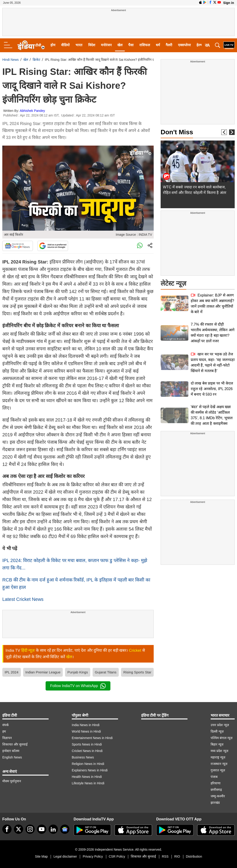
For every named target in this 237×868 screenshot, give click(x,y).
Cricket (135, 650)
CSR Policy (117, 856)
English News (12, 757)
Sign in (229, 3)
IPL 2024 (12, 672)
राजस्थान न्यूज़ (219, 764)
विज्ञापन (7, 738)
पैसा (131, 45)
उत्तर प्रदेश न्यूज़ (220, 725)
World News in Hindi (86, 731)
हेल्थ (200, 45)
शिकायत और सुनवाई (15, 744)
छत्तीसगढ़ (216, 790)
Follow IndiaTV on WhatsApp (78, 686)
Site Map (41, 856)
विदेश (92, 45)
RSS (165, 856)
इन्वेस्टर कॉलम (11, 751)
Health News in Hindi (87, 777)
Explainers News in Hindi (90, 770)
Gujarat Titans (106, 672)
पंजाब (214, 777)
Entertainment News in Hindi (92, 738)
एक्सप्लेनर (184, 45)
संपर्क (6, 725)
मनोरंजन (106, 45)
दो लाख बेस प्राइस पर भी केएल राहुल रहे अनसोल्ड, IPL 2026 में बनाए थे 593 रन (212, 389)
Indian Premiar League (43, 672)
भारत (79, 45)
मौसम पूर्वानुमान (12, 781)
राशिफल (145, 45)
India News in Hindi (86, 725)
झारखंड (215, 803)
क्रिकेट (36, 60)
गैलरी (169, 45)
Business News (83, 757)
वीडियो (65, 45)
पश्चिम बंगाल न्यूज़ (221, 738)
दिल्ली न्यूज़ (217, 731)
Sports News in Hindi (87, 744)
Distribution (194, 856)
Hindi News (11, 60)
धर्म (158, 45)
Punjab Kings (78, 672)
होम (53, 45)
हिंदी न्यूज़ (28, 650)
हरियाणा (216, 783)
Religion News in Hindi (88, 764)
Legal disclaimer (65, 856)
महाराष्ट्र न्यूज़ (218, 757)
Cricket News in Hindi (87, 751)
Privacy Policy (93, 856)
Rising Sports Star (137, 672)
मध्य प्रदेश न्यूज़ (219, 751)
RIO (177, 856)
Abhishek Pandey (32, 111)
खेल (120, 45)
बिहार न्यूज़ (217, 744)
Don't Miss (177, 132)
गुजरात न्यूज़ (218, 770)
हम (4, 731)
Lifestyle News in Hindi (88, 783)
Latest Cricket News (23, 599)
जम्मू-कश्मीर (218, 796)
